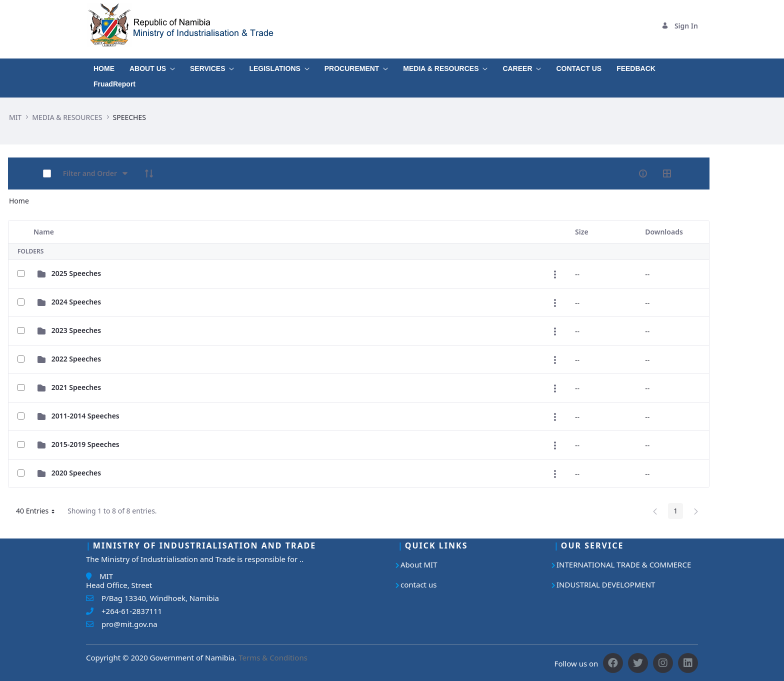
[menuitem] (104, 66)
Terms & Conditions (273, 657)
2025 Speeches (76, 273)
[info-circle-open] (643, 173)
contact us (418, 584)
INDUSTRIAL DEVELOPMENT (606, 584)
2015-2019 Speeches (85, 444)
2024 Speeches (76, 302)
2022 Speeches (76, 359)
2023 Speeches (76, 330)
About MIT (419, 564)
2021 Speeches (76, 387)
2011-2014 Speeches (85, 416)
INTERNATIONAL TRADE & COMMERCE (624, 564)
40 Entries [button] (39, 512)
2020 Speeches (76, 473)
